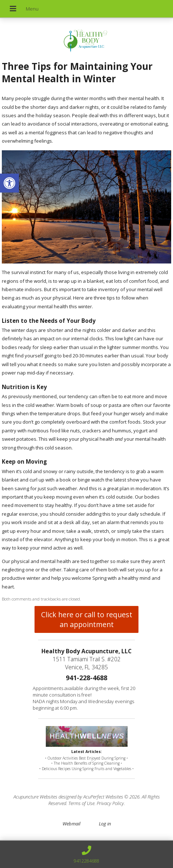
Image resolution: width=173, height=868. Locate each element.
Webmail (71, 824)
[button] (9, 183)
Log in (105, 824)
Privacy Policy (110, 803)
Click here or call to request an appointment (87, 619)
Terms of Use (81, 803)
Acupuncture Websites (35, 797)
